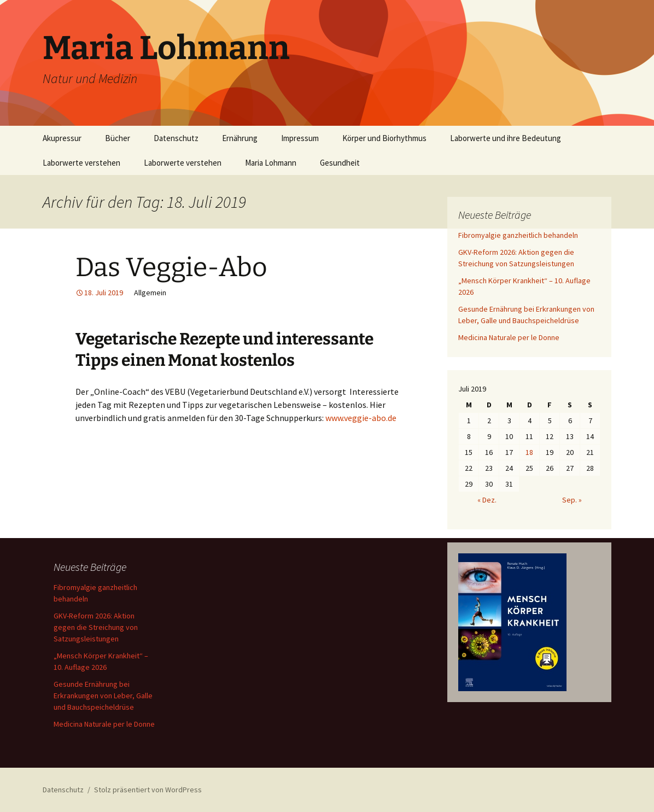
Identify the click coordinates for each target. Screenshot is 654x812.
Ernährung (240, 138)
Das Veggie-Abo (171, 267)
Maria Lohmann (271, 163)
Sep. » (572, 500)
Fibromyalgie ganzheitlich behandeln (518, 235)
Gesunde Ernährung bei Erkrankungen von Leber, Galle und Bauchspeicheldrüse (103, 696)
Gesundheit (340, 163)
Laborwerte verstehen (81, 163)
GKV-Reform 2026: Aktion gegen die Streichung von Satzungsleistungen (96, 627)
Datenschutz (176, 138)
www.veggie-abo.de (360, 418)
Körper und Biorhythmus (384, 138)
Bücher (118, 138)
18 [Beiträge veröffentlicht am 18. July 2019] (529, 452)
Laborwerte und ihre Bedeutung (506, 138)
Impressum (300, 138)
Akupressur (62, 138)
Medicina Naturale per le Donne (509, 337)
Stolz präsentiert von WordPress (148, 790)
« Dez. (487, 500)
